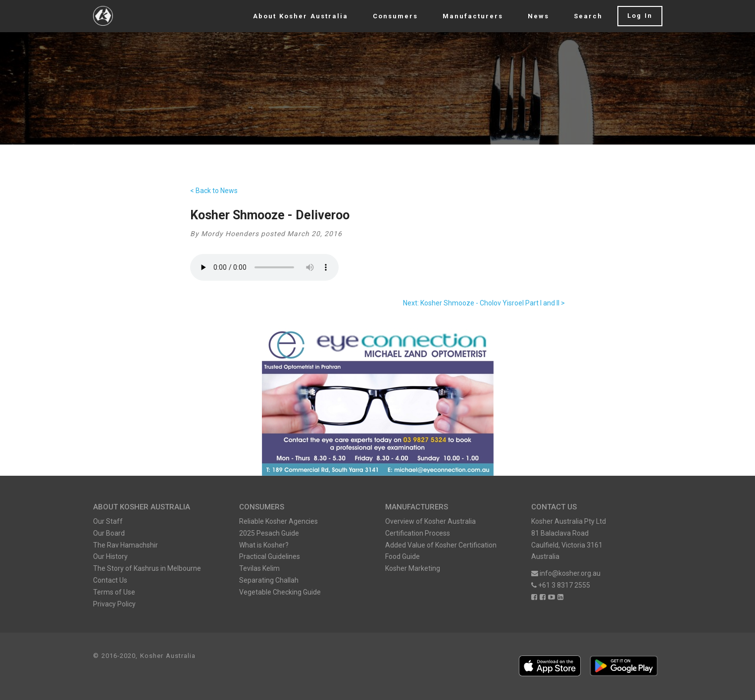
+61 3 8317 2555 (561, 585)
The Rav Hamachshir (126, 545)
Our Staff (108, 521)
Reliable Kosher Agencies (278, 521)
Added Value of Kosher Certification (441, 545)
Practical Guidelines (270, 556)
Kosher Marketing (413, 568)
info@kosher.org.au (566, 573)
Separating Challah (269, 580)
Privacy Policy (114, 604)
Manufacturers (473, 16)
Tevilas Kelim (259, 568)
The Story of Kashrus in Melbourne (147, 568)
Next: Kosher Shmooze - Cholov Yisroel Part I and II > (484, 303)
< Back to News (214, 191)
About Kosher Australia (301, 16)
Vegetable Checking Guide (280, 592)
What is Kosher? (264, 545)
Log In (640, 16)
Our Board (109, 533)
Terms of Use (114, 592)
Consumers (395, 16)
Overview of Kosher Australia (430, 521)
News (538, 16)
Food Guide (403, 556)
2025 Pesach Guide (269, 533)
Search (588, 16)
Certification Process (418, 533)
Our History (110, 556)
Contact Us (110, 580)
